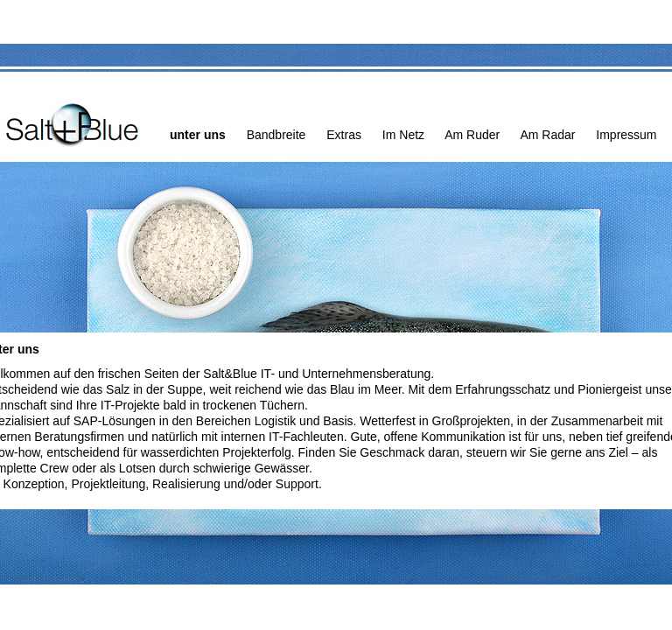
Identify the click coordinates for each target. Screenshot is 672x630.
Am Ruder (472, 135)
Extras (344, 135)
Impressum (626, 135)
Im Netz (403, 135)
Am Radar (547, 135)
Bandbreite (276, 135)
